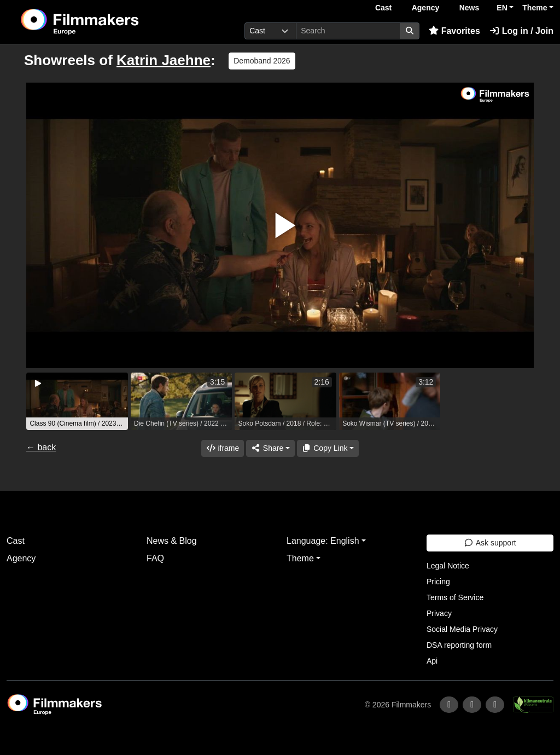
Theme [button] (535, 8)
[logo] (106, 22)
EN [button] (502, 8)
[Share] (270, 448)
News (469, 8)
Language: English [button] (323, 541)
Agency (426, 8)
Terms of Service (455, 597)
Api (432, 661)
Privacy (439, 613)
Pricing (438, 582)
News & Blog (172, 541)
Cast (383, 8)
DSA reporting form (459, 645)
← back (41, 447)
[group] (77, 401)
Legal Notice (448, 566)
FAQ (155, 558)
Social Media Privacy (462, 629)
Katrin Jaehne (164, 60)
